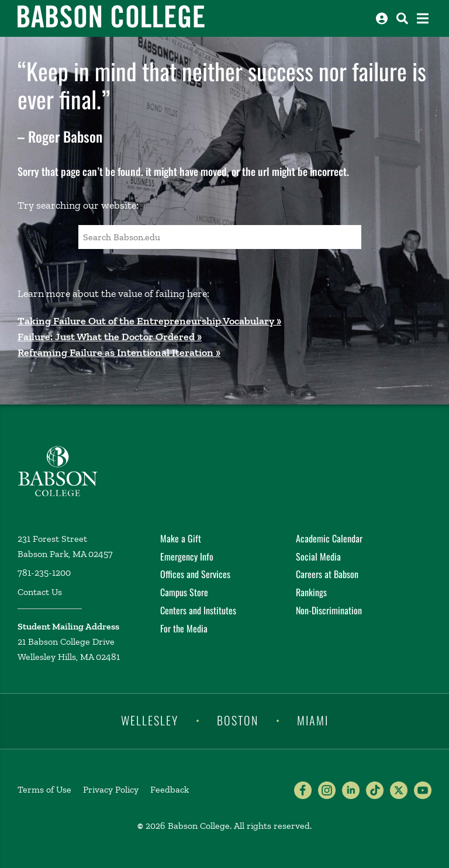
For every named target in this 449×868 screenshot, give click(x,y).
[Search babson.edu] (402, 18)
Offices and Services (195, 574)
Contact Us (40, 592)
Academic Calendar (329, 538)
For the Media (184, 628)
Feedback (170, 789)
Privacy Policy (111, 789)
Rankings (311, 592)
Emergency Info (187, 556)
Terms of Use (44, 789)
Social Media (318, 556)
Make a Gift (181, 538)
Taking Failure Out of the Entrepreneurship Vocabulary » (149, 321)
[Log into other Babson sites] (382, 18)
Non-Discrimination (329, 610)
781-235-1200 (44, 573)
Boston (238, 720)
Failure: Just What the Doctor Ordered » (110, 337)
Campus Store (184, 592)
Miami (313, 720)
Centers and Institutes (198, 610)
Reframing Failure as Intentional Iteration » (119, 352)
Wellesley (150, 720)
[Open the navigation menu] (423, 18)
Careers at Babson (327, 574)
